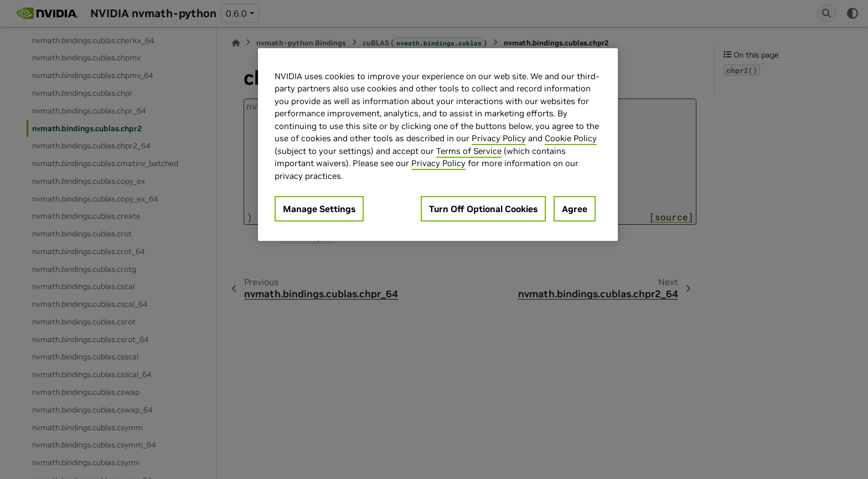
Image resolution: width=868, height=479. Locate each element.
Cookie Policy (571, 138)
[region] (438, 145)
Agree (575, 209)
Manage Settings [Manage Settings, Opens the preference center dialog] (319, 209)
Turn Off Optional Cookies (483, 209)
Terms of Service (469, 151)
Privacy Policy (499, 138)
